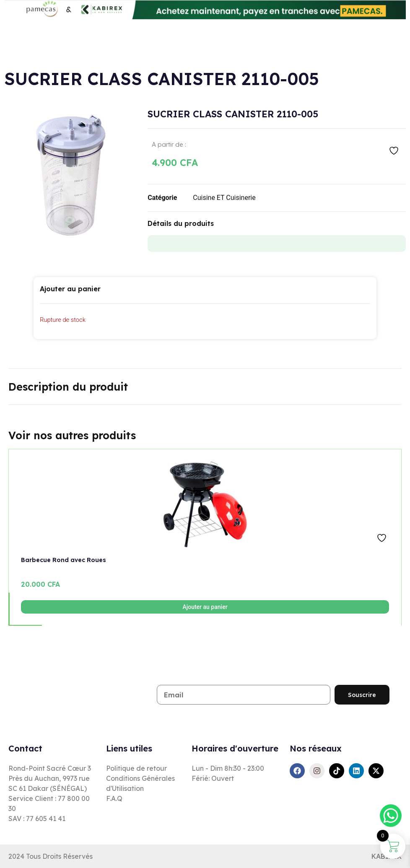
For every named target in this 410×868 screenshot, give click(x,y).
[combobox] (151, 41)
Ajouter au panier (205, 607)
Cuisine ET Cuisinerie (224, 198)
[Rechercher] (218, 41)
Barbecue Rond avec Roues (64, 560)
